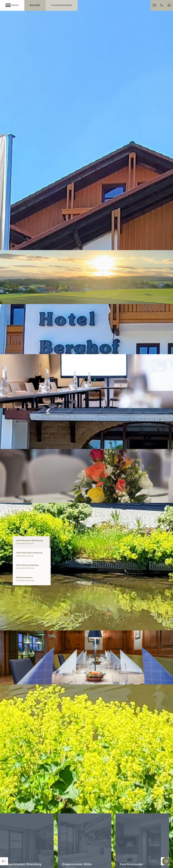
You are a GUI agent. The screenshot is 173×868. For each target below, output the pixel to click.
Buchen (35, 5)
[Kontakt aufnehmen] (154, 5)
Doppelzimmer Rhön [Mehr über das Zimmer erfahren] (77, 864)
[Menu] (12, 5)
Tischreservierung (62, 5)
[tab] (32, 542)
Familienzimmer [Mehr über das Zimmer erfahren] (131, 864)
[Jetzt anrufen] (162, 5)
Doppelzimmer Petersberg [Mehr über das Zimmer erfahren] (23, 864)
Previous (4, 861)
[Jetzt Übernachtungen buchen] (35, 5)
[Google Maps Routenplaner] (169, 5)
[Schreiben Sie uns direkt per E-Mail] (154, 5)
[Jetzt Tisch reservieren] (62, 5)
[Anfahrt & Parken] (169, 5)
